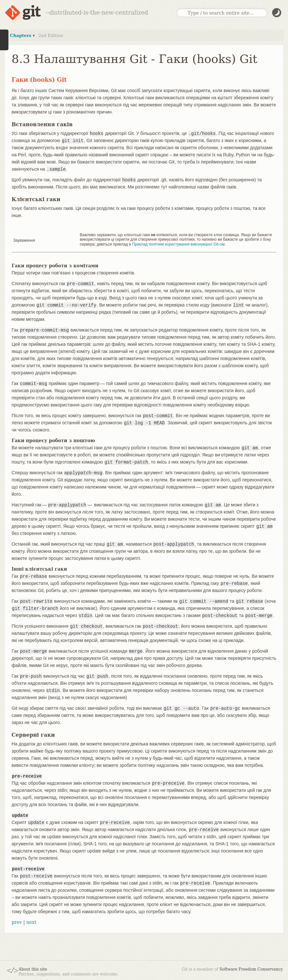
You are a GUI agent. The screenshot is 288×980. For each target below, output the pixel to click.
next (31, 922)
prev (17, 922)
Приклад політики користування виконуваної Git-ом (178, 244)
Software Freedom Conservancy (251, 969)
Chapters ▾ (23, 36)
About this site (33, 969)
